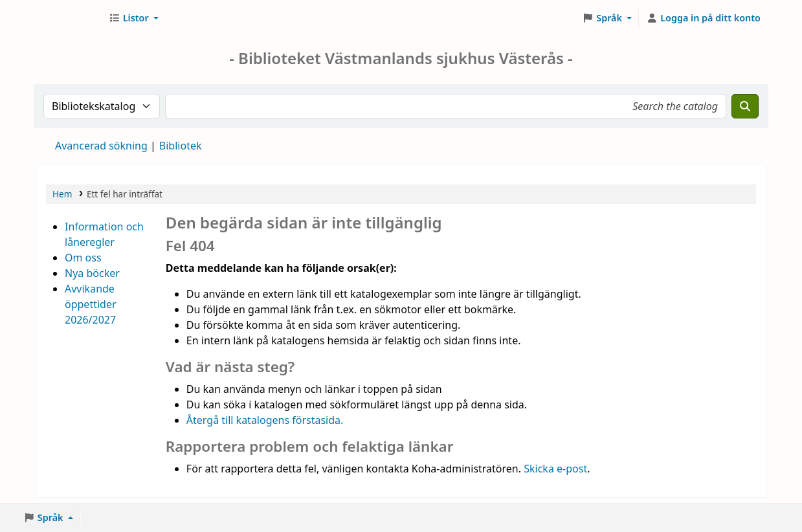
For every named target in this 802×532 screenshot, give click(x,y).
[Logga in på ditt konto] (703, 18)
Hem (62, 194)
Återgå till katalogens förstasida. (265, 420)
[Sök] (745, 106)
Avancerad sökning (101, 146)
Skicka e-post (555, 469)
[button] (134, 18)
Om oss (83, 258)
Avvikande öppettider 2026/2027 (91, 304)
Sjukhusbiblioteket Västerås (69, 18)
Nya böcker (92, 273)
